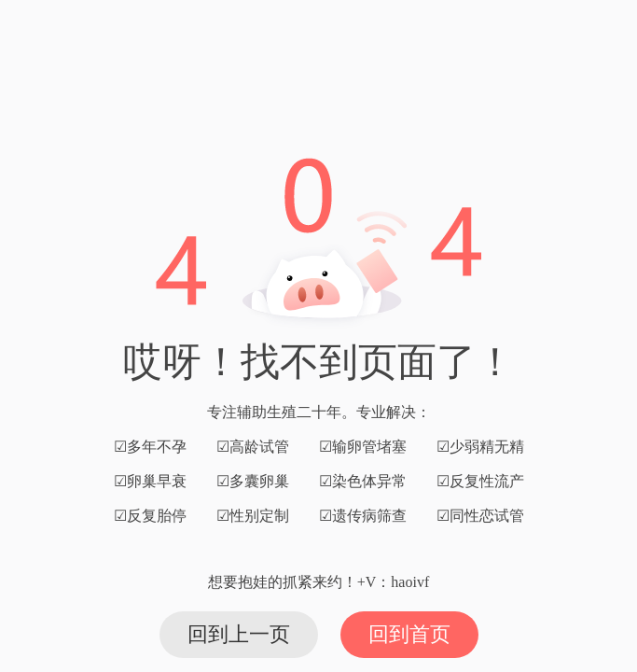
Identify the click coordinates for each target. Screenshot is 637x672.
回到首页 (409, 634)
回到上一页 (239, 634)
